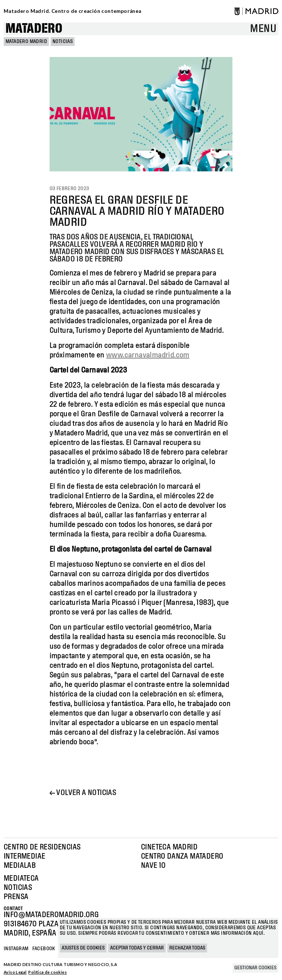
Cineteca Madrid (169, 847)
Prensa (16, 897)
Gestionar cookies (255, 968)
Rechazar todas (187, 948)
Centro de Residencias (42, 847)
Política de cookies (48, 972)
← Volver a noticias (83, 793)
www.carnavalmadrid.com (148, 355)
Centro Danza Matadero (182, 856)
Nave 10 (153, 866)
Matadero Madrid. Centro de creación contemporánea (73, 11)
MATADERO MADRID (26, 42)
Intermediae (24, 856)
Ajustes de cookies (83, 948)
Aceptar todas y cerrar (137, 948)
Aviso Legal (15, 972)
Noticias (63, 42)
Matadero (34, 29)
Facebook (44, 949)
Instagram (16, 949)
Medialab (20, 866)
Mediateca (21, 879)
